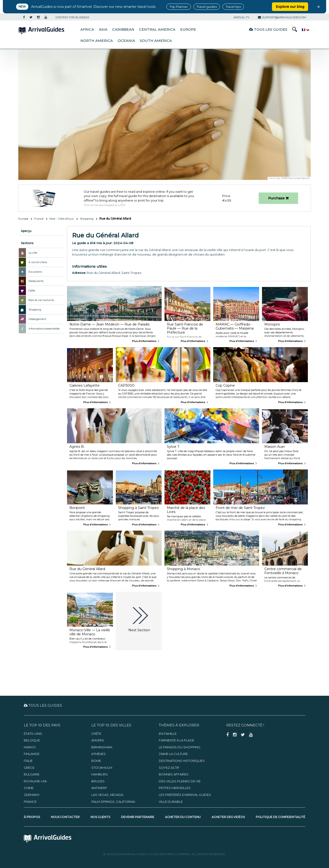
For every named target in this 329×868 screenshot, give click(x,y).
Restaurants (36, 281)
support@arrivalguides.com (282, 17)
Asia (103, 30)
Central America (157, 30)
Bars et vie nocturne (41, 300)
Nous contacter (65, 817)
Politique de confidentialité (281, 817)
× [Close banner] (319, 7)
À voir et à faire (38, 262)
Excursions (35, 272)
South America (156, 41)
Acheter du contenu (183, 817)
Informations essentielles (44, 329)
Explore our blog (290, 7)
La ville (33, 253)
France (39, 219)
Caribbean (123, 30)
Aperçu (26, 231)
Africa (87, 30)
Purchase (278, 198)
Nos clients (100, 817)
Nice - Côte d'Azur (62, 219)
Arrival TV (241, 17)
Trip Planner (179, 7)
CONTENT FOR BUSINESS (72, 17)
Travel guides (207, 7)
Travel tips (233, 7)
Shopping (87, 219)
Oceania (126, 41)
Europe (188, 30)
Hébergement (37, 319)
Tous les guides (268, 29)
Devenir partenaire (138, 817)
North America (97, 41)
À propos (32, 817)
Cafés (32, 291)
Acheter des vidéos (228, 817)
